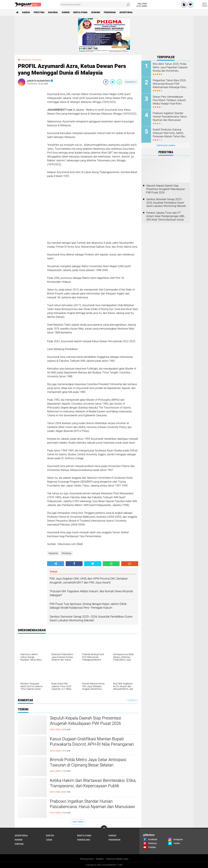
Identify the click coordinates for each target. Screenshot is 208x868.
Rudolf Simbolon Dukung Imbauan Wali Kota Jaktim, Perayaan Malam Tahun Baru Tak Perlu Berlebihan (170, 133)
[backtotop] (104, 829)
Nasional (53, 12)
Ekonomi (96, 12)
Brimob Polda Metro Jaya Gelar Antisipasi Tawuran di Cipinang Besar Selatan (88, 762)
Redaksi (100, 859)
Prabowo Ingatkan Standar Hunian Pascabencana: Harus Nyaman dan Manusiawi (92, 804)
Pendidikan (110, 12)
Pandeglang (84, 840)
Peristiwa (39, 12)
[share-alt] (56, 564)
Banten (50, 836)
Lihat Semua (78, 822)
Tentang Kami (87, 859)
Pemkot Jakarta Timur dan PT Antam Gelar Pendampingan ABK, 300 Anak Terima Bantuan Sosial (166, 216)
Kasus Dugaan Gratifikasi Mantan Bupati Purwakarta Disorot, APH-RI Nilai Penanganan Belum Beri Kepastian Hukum (92, 744)
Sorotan (19, 844)
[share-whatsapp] (119, 82)
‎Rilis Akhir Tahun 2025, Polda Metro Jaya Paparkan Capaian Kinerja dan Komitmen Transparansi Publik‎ (170, 67)
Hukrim (66, 12)
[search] (95, 5)
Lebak (49, 840)
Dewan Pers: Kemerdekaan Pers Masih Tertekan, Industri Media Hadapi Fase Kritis (169, 100)
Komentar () (131, 82)
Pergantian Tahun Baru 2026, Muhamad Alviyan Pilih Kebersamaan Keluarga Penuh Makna (170, 84)
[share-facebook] (106, 82)
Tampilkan (132, 700)
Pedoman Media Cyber (117, 859)
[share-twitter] (113, 82)
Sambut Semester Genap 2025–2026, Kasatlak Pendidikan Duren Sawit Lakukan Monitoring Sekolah (166, 203)
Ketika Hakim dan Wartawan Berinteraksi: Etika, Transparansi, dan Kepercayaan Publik (93, 783)
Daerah (26, 12)
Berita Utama (80, 12)
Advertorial (126, 12)
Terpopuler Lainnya (166, 146)
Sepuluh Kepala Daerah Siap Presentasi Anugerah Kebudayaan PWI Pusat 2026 (86, 721)
